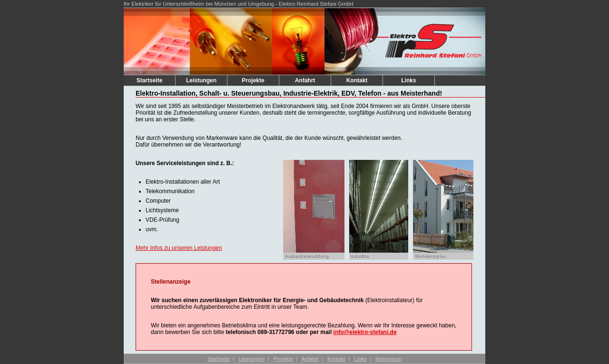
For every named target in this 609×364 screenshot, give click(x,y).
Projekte (253, 80)
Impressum (388, 359)
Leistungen (201, 80)
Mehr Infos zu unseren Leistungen (179, 248)
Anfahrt (305, 80)
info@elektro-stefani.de (365, 332)
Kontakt (357, 80)
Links (408, 80)
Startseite (150, 80)
